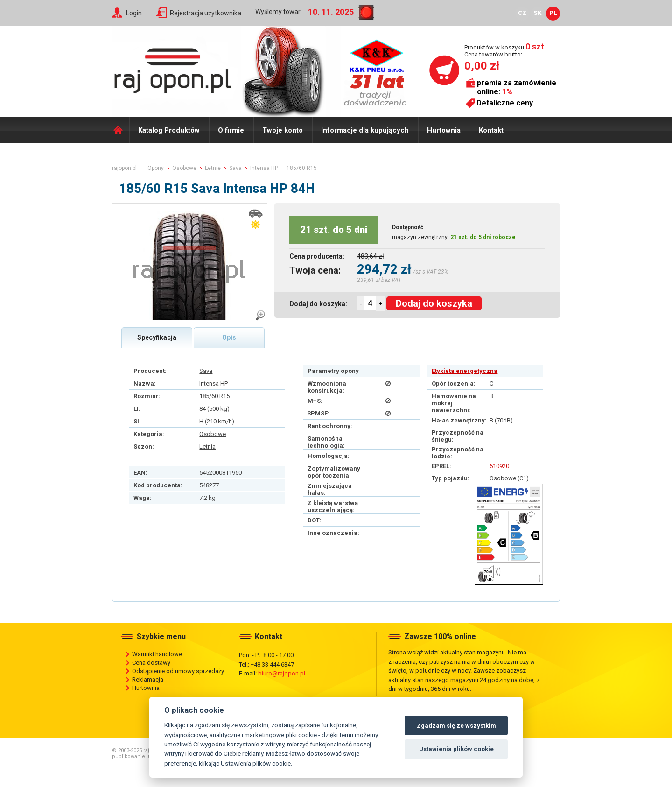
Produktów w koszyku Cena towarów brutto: (504, 51)
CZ (522, 13)
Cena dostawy (151, 663)
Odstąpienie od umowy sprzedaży (178, 671)
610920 (499, 466)
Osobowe (213, 434)
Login (134, 13)
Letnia (207, 446)
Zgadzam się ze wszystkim (456, 726)
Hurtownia (444, 130)
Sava (206, 371)
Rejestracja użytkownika (206, 13)
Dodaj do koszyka (434, 303)
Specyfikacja (157, 337)
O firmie (231, 130)
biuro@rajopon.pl (282, 673)
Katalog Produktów (169, 130)
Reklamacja (148, 679)
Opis (229, 337)
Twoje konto (283, 130)
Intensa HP (213, 383)
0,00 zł (482, 66)
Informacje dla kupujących (365, 130)
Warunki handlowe (157, 654)
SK (538, 13)
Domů (121, 130)
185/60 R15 (214, 396)
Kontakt (491, 130)
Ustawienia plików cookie (456, 749)
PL (553, 13)
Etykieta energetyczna (465, 371)
